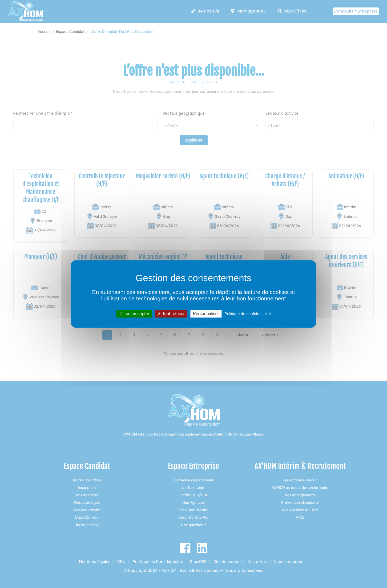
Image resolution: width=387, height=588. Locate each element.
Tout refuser (171, 314)
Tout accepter (134, 314)
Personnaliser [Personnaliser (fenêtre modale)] (206, 314)
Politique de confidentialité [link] (248, 314)
